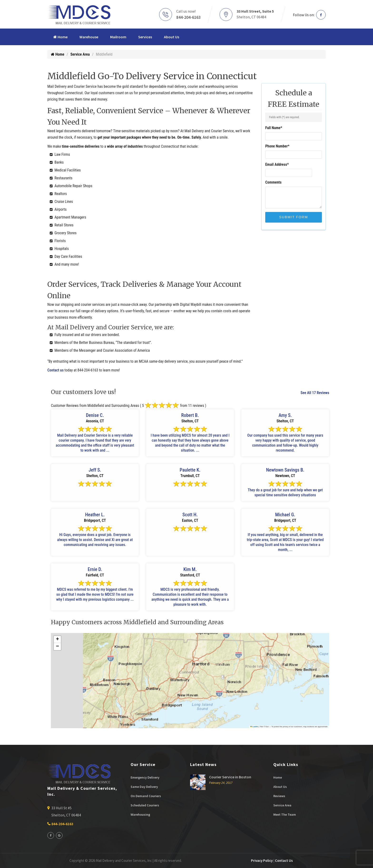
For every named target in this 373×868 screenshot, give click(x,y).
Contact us (55, 370)
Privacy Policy (262, 861)
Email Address (277, 164)
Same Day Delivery (144, 787)
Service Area (80, 54)
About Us (172, 37)
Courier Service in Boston (230, 777)
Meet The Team (285, 814)
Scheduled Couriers (145, 805)
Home (60, 37)
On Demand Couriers (146, 796)
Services (145, 37)
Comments (273, 182)
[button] (57, 639)
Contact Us (284, 861)
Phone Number (277, 146)
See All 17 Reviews (315, 393)
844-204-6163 (188, 17)
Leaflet (254, 727)
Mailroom (118, 37)
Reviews (279, 796)
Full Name (274, 128)
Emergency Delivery (145, 777)
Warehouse (89, 37)
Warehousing (140, 814)
